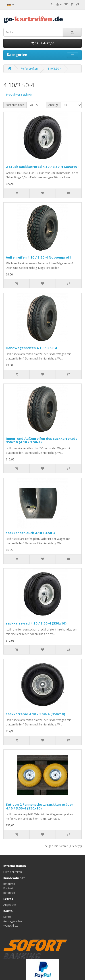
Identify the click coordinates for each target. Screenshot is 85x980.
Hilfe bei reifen (13, 872)
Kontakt (8, 888)
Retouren (9, 884)
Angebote (10, 905)
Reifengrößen (29, 69)
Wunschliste (11, 926)
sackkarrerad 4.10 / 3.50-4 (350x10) (35, 714)
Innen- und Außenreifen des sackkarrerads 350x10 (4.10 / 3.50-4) (41, 440)
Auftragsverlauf (13, 921)
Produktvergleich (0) (19, 95)
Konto (7, 917)
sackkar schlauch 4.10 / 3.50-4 (31, 533)
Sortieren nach (15, 105)
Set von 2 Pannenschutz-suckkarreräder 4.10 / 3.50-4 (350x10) (39, 806)
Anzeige (53, 105)
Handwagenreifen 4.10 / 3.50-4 (31, 348)
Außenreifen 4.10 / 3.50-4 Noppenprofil (38, 257)
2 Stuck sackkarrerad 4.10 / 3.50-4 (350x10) (42, 167)
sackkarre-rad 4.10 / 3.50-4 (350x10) (36, 623)
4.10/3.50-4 (54, 69)
